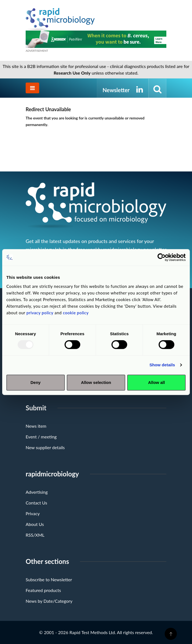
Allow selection (96, 382)
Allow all (157, 382)
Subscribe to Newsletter (49, 579)
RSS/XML (35, 535)
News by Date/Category (49, 601)
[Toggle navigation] (32, 88)
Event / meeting (41, 437)
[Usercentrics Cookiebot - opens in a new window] (162, 257)
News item (36, 426)
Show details (162, 365)
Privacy (33, 513)
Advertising (37, 492)
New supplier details (45, 447)
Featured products (43, 590)
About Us (35, 524)
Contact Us (36, 503)
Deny (35, 382)
